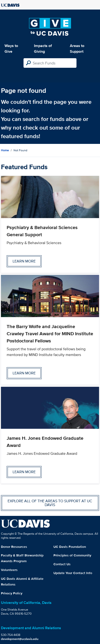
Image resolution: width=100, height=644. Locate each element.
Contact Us (62, 564)
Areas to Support (77, 49)
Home (5, 150)
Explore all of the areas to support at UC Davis (50, 503)
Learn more (24, 261)
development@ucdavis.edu (20, 639)
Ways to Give (11, 49)
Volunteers (9, 570)
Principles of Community (72, 555)
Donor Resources (14, 547)
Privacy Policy (12, 593)
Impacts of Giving (43, 49)
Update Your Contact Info (73, 573)
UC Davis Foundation (70, 547)
